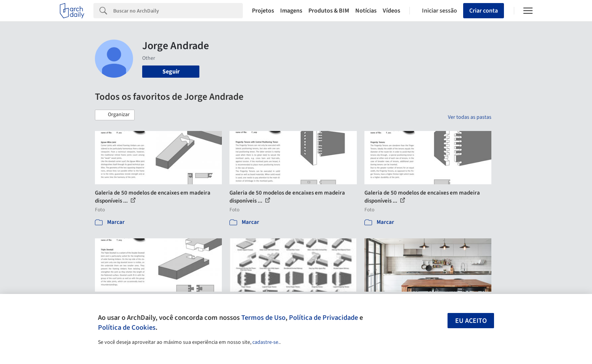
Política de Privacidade (323, 318)
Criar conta (484, 11)
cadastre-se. (266, 342)
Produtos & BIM (329, 11)
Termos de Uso (263, 318)
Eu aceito (471, 321)
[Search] (178, 11)
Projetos (263, 11)
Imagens (291, 11)
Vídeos (391, 11)
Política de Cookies (127, 327)
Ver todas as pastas (470, 117)
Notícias (366, 11)
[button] (115, 115)
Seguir (171, 72)
